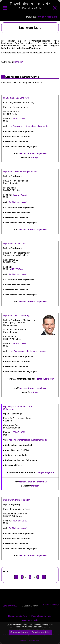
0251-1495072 (20, 195)
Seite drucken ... (10, 606)
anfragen (35, 157)
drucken (31, 153)
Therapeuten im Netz (18, 616)
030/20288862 (19, 119)
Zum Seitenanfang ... (51, 606)
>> (44, 577)
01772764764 (16, 269)
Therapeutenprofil (44, 379)
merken (22, 153)
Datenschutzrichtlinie (30, 641)
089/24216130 (19, 344)
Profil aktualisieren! (18, 202)
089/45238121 (20, 432)
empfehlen (42, 153)
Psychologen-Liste (48, 17)
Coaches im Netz (30, 620)
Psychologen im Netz (41, 616)
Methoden (18, 62)
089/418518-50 (20, 521)
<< (16, 577)
